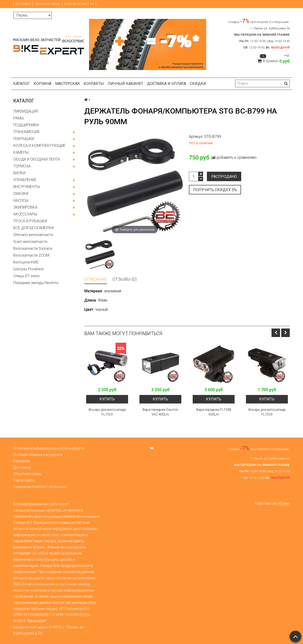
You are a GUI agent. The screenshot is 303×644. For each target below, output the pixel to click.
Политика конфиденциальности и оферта (49, 448)
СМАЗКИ (21, 194)
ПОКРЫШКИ (24, 139)
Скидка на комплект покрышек (40, 487)
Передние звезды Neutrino (36, 283)
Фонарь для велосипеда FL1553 (107, 412)
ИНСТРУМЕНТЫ (27, 187)
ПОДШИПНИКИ (26, 125)
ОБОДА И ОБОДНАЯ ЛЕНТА (37, 159)
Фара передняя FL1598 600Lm (214, 412)
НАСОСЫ (21, 200)
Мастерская (67, 84)
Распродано (224, 177)
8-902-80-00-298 (75, 4)
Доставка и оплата (167, 84)
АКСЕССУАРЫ (25, 214)
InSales (284, 503)
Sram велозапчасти (30, 242)
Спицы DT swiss (27, 276)
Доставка (23, 4)
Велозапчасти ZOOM (31, 255)
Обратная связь (47, 4)
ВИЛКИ (19, 173)
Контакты (94, 84)
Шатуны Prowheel (28, 269)
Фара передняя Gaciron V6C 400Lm (160, 412)
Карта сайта (24, 480)
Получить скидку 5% (215, 190)
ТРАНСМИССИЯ (26, 132)
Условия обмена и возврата (38, 455)
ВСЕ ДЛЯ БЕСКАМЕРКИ (33, 228)
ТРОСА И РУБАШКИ (30, 221)
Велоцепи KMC (26, 262)
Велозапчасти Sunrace (33, 248)
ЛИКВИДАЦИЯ (26, 111)
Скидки (198, 84)
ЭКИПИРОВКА (25, 207)
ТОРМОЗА (22, 166)
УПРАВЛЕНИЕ (25, 180)
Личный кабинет (125, 84)
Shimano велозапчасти (33, 235)
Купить (107, 399)
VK (92, 4)
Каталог (22, 84)
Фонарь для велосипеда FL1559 (267, 412)
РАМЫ (18, 118)
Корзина (42, 84)
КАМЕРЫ (21, 152)
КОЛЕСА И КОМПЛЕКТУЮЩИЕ (39, 146)
